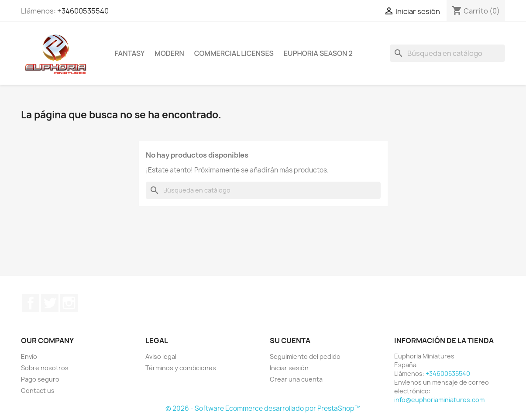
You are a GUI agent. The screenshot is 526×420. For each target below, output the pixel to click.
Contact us (38, 391)
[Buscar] (447, 53)
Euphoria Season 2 (318, 53)
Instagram (69, 303)
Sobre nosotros (45, 368)
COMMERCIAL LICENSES (234, 53)
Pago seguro (40, 379)
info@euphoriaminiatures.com (439, 400)
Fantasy (130, 53)
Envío (29, 356)
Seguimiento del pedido (305, 356)
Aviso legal (161, 356)
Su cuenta (290, 341)
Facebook (31, 303)
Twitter (50, 303)
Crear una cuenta (296, 379)
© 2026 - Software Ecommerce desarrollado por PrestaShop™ (263, 408)
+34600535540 (83, 11)
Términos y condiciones (181, 368)
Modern (169, 53)
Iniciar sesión (289, 368)
